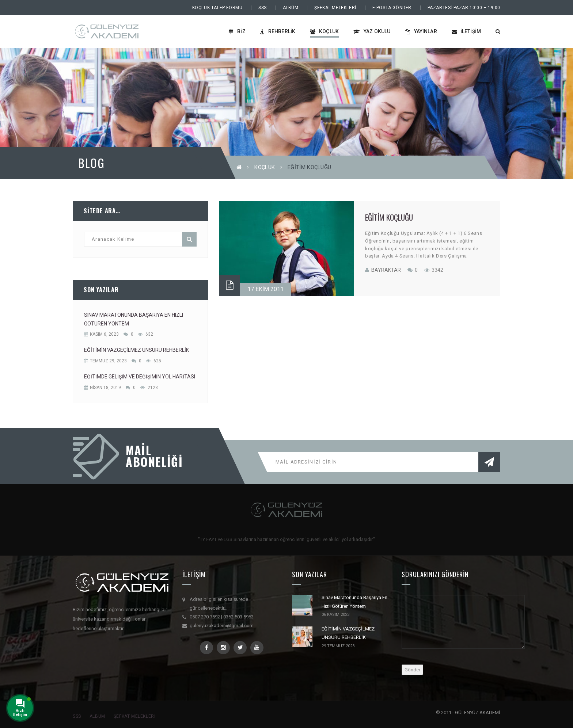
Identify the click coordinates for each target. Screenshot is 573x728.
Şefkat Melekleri (335, 8)
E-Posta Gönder (392, 8)
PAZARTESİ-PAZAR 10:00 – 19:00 (464, 8)
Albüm (291, 8)
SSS (263, 8)
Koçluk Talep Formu (217, 8)
